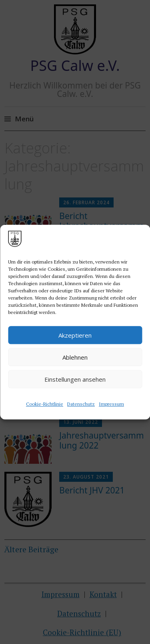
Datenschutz (81, 404)
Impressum (111, 404)
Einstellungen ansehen (75, 379)
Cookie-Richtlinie (45, 404)
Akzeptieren (75, 335)
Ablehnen (75, 357)
